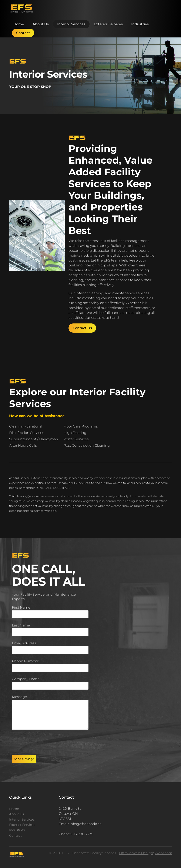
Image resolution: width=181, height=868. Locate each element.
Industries (140, 24)
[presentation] (44, 742)
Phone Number (25, 661)
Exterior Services (108, 24)
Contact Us (82, 328)
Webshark (163, 853)
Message (19, 697)
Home (19, 24)
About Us (41, 24)
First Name (21, 607)
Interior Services (71, 24)
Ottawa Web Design (136, 853)
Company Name (26, 679)
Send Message (24, 759)
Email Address (24, 643)
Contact (23, 33)
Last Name (21, 625)
